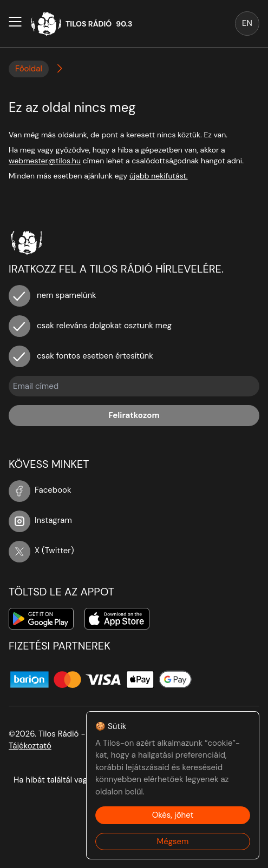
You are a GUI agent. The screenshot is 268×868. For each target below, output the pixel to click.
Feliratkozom (134, 415)
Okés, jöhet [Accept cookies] (173, 815)
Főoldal (29, 69)
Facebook (40, 490)
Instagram (40, 520)
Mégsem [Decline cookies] (173, 842)
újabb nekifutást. (159, 176)
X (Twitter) (41, 551)
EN (247, 23)
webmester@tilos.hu (45, 161)
